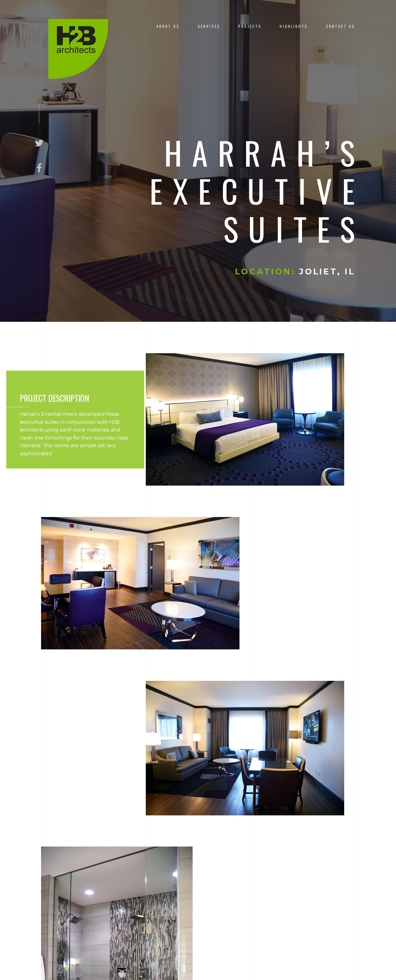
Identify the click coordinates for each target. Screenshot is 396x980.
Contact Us (340, 26)
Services (209, 26)
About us (168, 26)
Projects (250, 26)
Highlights (294, 26)
